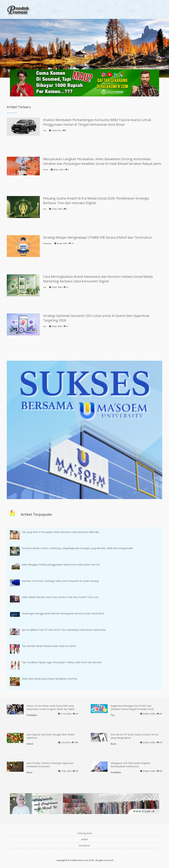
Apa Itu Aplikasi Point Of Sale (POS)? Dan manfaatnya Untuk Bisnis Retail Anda (64, 630)
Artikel (84, 839)
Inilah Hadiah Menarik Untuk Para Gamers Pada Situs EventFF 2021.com (60, 597)
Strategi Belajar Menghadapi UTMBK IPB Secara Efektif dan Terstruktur (98, 237)
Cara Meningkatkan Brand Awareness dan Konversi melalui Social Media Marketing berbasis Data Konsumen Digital (98, 279)
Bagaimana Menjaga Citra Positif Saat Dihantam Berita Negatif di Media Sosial (132, 707)
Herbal (30, 744)
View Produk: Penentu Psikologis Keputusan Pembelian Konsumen (50, 765)
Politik (45, 170)
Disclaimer (84, 845)
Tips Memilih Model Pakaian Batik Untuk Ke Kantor (49, 646)
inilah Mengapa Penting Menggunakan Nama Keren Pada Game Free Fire (61, 565)
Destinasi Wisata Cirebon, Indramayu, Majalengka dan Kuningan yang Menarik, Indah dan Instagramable (77, 548)
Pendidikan (47, 244)
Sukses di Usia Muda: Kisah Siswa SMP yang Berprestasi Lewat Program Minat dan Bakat (51, 707)
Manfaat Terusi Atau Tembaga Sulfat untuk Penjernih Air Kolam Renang (60, 581)
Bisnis (113, 744)
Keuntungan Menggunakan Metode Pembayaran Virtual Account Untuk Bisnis (63, 613)
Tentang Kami (85, 833)
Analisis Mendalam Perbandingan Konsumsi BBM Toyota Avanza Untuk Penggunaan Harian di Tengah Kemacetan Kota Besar (97, 122)
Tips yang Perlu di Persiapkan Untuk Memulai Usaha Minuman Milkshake (60, 532)
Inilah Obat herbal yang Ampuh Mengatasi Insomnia (49, 679)
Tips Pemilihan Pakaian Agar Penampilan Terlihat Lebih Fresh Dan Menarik (62, 662)
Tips (45, 131)
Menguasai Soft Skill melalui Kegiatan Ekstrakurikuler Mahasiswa (130, 765)
